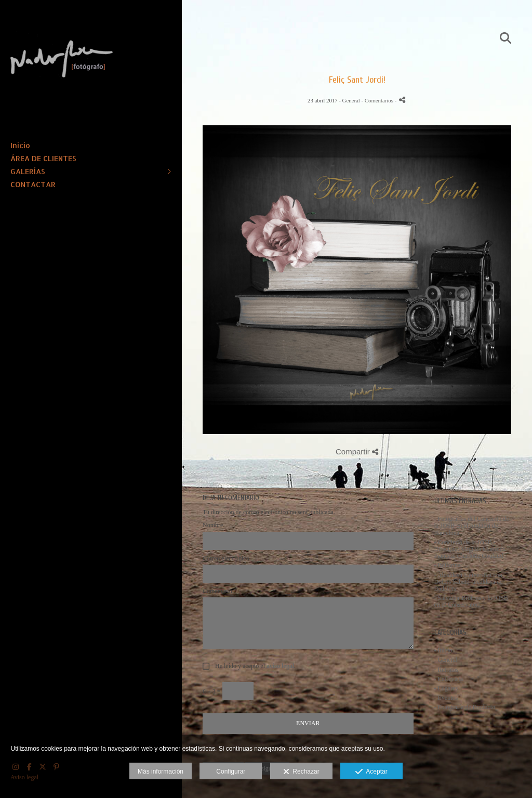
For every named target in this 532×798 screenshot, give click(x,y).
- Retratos (447, 670)
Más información (161, 771)
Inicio (20, 145)
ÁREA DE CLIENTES (43, 158)
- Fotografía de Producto (465, 707)
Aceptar (371, 772)
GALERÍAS (28, 171)
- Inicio (443, 650)
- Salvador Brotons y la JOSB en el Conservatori (471, 601)
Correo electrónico (226, 559)
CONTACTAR (33, 184)
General (351, 100)
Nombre (213, 525)
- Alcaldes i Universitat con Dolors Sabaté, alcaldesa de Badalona (469, 582)
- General (446, 660)
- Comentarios (378, 100)
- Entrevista (449, 679)
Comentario (217, 591)
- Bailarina (448, 565)
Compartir (357, 452)
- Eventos (446, 698)
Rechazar (301, 772)
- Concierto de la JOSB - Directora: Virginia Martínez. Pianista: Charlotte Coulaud (471, 549)
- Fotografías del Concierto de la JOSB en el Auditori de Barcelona (472, 526)
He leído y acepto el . (254, 666)
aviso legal (280, 666)
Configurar (231, 771)
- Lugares (446, 688)
